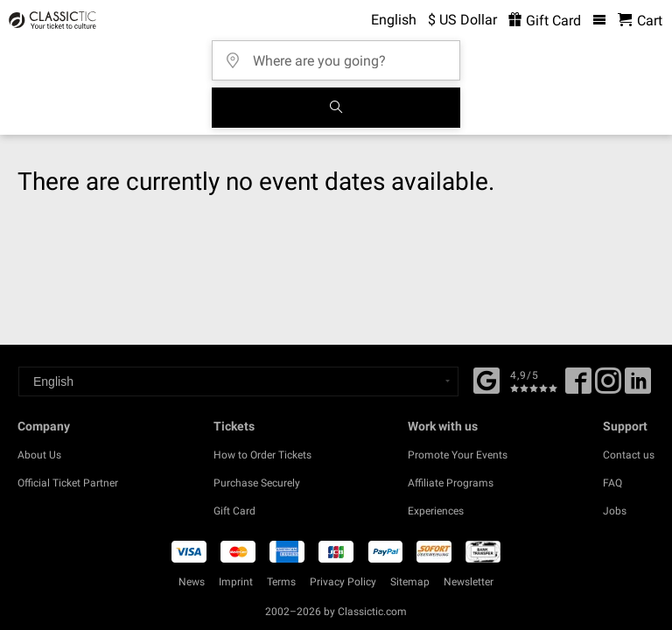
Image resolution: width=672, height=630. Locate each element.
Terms (281, 582)
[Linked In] (638, 387)
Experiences (436, 511)
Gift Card (234, 511)
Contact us (629, 455)
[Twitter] (608, 387)
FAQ (612, 483)
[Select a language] (238, 381)
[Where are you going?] (341, 55)
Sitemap (410, 582)
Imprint (236, 582)
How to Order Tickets (262, 455)
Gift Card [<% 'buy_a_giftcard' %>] (545, 21)
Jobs (615, 511)
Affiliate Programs (451, 483)
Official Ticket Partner (68, 483)
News (192, 582)
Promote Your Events (458, 455)
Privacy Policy (343, 582)
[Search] (336, 108)
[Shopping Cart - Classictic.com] (640, 21)
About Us (39, 455)
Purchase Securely (257, 483)
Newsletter (469, 582)
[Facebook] (486, 379)
